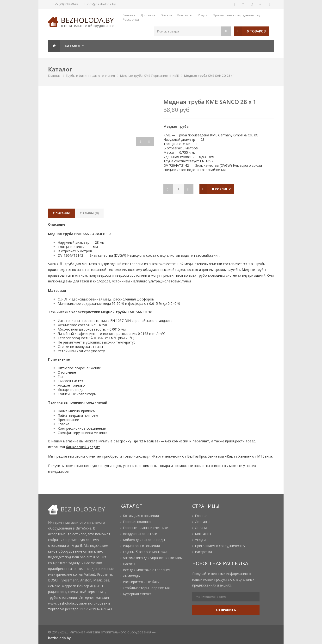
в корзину (221, 189)
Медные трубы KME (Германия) (144, 76)
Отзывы (89, 213)
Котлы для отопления (141, 516)
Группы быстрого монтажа (145, 552)
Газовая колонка (137, 522)
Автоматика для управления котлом (153, 558)
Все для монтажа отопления (146, 570)
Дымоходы (132, 576)
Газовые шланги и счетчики (146, 528)
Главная (129, 15)
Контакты (185, 15)
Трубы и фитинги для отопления (90, 76)
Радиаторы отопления (141, 546)
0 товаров (256, 31)
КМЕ (176, 76)
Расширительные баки (141, 582)
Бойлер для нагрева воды (144, 540)
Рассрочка (131, 19)
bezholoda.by (87, 20)
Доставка (148, 15)
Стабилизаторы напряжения (146, 588)
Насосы (129, 564)
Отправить (226, 610)
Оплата (166, 15)
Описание (61, 213)
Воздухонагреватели (140, 534)
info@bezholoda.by (101, 4)
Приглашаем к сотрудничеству (237, 15)
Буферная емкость (138, 594)
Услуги (203, 15)
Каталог (73, 46)
